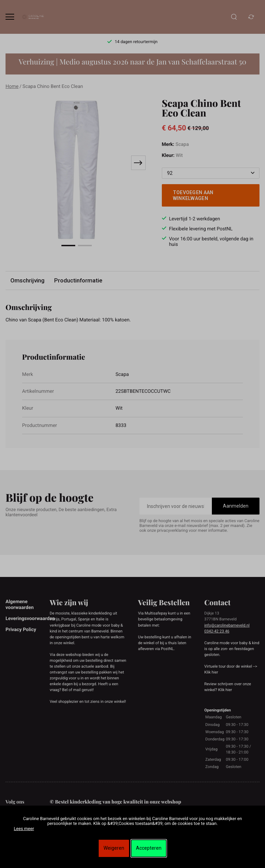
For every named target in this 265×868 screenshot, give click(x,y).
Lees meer (24, 829)
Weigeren (114, 848)
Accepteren (149, 848)
